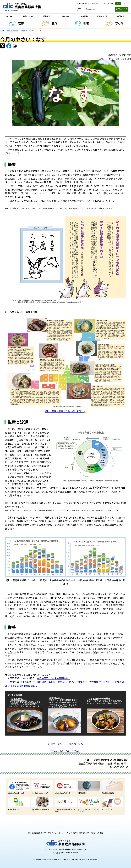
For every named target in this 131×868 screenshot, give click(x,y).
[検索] (92, 9)
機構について (28, 16)
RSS (93, 833)
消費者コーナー (103, 16)
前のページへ (55, 744)
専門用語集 (122, 16)
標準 (118, 3)
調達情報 (65, 16)
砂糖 (86, 24)
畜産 (21, 24)
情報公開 (47, 16)
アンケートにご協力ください (66, 751)
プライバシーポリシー (56, 833)
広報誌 (23, 31)
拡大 (125, 3)
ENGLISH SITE (83, 3)
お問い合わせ (122, 9)
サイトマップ (96, 3)
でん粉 (119, 24)
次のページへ (76, 744)
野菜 (54, 24)
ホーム (2, 31)
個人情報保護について (37, 833)
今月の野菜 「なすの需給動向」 (54, 678)
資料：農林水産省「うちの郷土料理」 (66, 411)
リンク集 (100, 833)
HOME (9, 16)
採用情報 (84, 16)
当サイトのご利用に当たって (78, 833)
